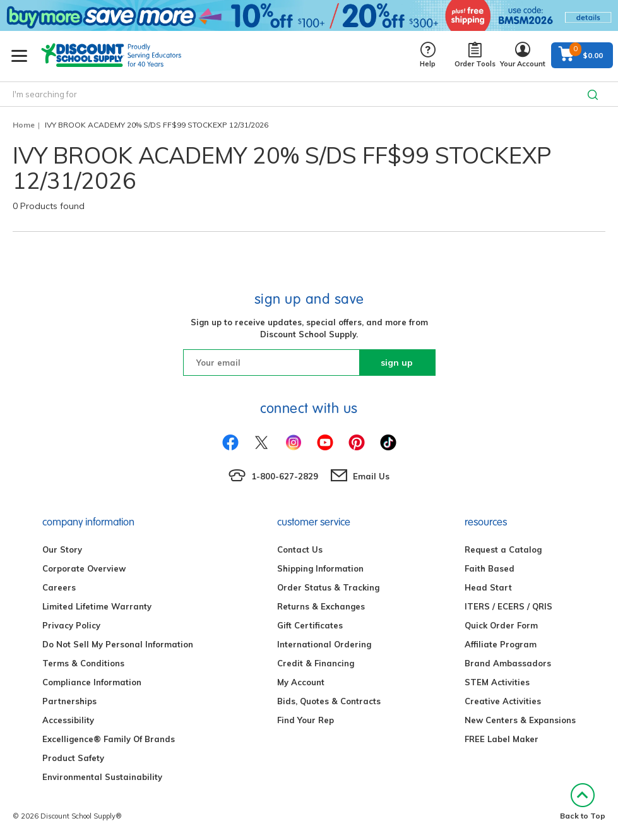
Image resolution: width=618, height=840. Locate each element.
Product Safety (73, 758)
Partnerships (69, 701)
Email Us (371, 476)
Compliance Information (92, 682)
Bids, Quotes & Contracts (329, 701)
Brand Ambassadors (508, 663)
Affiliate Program (501, 644)
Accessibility (68, 720)
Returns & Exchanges (321, 606)
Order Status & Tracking (328, 587)
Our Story (62, 549)
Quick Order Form (501, 625)
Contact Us (300, 549)
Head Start (488, 587)
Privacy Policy (71, 625)
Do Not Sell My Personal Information (118, 644)
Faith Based (490, 568)
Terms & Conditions (83, 663)
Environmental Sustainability (102, 777)
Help (428, 55)
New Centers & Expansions (520, 720)
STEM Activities (497, 682)
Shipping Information (320, 568)
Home (24, 125)
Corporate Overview (84, 568)
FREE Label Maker (502, 739)
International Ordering (324, 644)
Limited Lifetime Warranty (97, 606)
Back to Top (583, 802)
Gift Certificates (310, 625)
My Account (301, 682)
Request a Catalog (503, 549)
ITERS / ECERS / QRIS (508, 606)
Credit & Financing (316, 663)
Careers (59, 587)
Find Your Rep (306, 720)
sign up (397, 363)
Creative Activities (503, 701)
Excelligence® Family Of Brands (109, 739)
